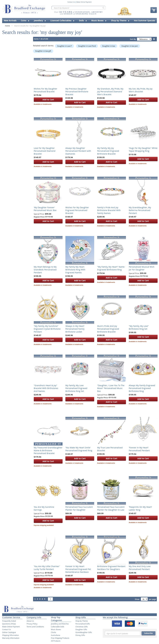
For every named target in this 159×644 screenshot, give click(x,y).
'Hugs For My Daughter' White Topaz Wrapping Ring (143, 149)
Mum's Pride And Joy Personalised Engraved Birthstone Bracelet (108, 329)
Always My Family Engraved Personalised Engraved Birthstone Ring (142, 388)
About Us (30, 621)
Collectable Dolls (58, 627)
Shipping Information (10, 635)
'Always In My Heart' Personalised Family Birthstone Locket (75, 329)
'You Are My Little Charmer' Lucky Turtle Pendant (47, 568)
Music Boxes (56, 629)
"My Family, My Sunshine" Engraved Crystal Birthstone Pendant (47, 329)
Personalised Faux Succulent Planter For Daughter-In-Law (111, 508)
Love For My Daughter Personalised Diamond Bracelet (45, 151)
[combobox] (78, 8)
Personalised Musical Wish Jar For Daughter (142, 268)
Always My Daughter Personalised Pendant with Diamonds (78, 151)
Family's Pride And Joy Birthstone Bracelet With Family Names (109, 210)
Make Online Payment (84, 2)
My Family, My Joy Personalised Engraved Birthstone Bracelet (108, 151)
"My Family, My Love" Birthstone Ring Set (139, 327)
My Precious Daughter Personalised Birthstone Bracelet (77, 92)
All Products (56, 641)
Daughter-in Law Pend (87, 46)
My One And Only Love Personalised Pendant (140, 568)
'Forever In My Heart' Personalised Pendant (139, 449)
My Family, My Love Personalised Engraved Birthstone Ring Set (76, 388)
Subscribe (148, 633)
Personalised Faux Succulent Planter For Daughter (79, 508)
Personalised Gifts (83, 624)
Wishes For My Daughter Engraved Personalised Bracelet (77, 210)
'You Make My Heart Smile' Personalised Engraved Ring (79, 449)
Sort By (133, 39)
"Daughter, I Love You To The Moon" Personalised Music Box (111, 388)
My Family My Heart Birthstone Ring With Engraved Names (75, 270)
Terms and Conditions (35, 627)
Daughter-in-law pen (130, 46)
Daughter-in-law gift (43, 51)
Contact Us (71, 2)
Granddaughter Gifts (84, 632)
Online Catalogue (9, 632)
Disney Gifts (80, 635)
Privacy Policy (32, 624)
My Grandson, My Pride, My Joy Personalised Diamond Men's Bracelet (110, 92)
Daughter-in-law (109, 46)
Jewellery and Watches (60, 624)
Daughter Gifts (81, 629)
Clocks (54, 632)
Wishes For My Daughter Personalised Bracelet (46, 90)
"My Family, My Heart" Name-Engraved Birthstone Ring (111, 268)
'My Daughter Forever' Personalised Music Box (45, 209)
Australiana (56, 635)
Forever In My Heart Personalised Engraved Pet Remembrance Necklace (78, 569)
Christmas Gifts (82, 627)
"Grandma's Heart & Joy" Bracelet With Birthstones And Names (46, 388)
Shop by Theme (82, 621)
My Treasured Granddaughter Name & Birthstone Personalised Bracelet (48, 450)
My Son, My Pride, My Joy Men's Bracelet (141, 90)
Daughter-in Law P (64, 46)
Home (8, 26)
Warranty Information (11, 638)
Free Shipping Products (60, 638)
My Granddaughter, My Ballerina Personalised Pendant (140, 210)
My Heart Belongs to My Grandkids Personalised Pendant (45, 270)
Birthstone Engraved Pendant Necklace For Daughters (111, 568)
